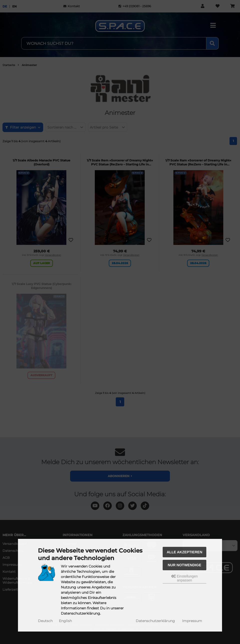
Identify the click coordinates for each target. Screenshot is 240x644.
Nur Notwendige (184, 565)
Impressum (192, 621)
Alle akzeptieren (184, 552)
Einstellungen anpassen (185, 578)
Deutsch (45, 621)
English (65, 621)
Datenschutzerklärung (155, 621)
